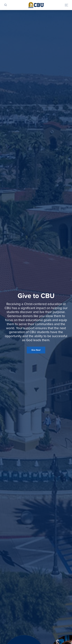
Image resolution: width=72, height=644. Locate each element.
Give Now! (36, 350)
